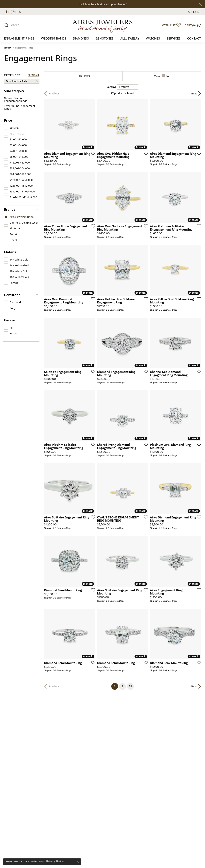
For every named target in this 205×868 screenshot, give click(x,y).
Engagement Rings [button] (19, 39)
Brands (10, 209)
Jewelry (8, 48)
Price (8, 120)
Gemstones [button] (105, 39)
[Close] (200, 4)
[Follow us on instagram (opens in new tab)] (13, 12)
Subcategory (14, 91)
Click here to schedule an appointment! (103, 4)
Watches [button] (153, 39)
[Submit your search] (7, 25)
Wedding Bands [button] (54, 39)
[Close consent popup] (78, 862)
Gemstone (12, 295)
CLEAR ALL (34, 75)
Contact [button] (194, 39)
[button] (194, 12)
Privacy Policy (55, 861)
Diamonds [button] (81, 39)
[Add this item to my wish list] (92, 153)
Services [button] (174, 39)
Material (11, 252)
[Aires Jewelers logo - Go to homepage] (103, 25)
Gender (10, 320)
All (130, 686)
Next (194, 93)
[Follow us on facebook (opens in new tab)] (6, 12)
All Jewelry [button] (130, 39)
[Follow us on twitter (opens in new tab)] (20, 12)
